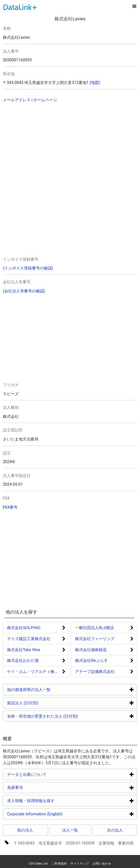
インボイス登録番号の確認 (28, 268)
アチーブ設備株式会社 (95, 671)
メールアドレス (17, 100)
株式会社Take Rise (24, 650)
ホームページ (45, 100)
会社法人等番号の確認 (24, 291)
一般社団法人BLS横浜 (95, 628)
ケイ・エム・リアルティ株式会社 (37, 671)
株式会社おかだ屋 (23, 660)
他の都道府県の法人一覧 (50, 689)
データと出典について (48, 774)
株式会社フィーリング (95, 639)
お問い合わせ (102, 864)
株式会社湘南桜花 (91, 650)
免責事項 (36, 787)
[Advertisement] (59, 144)
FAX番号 (10, 507)
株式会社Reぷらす (91, 660)
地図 (95, 83)
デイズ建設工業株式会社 (29, 639)
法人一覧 (70, 830)
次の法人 (115, 830)
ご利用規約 (59, 864)
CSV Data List (38, 864)
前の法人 (25, 830)
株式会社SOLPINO (24, 628)
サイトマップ (80, 864)
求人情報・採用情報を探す (52, 801)
